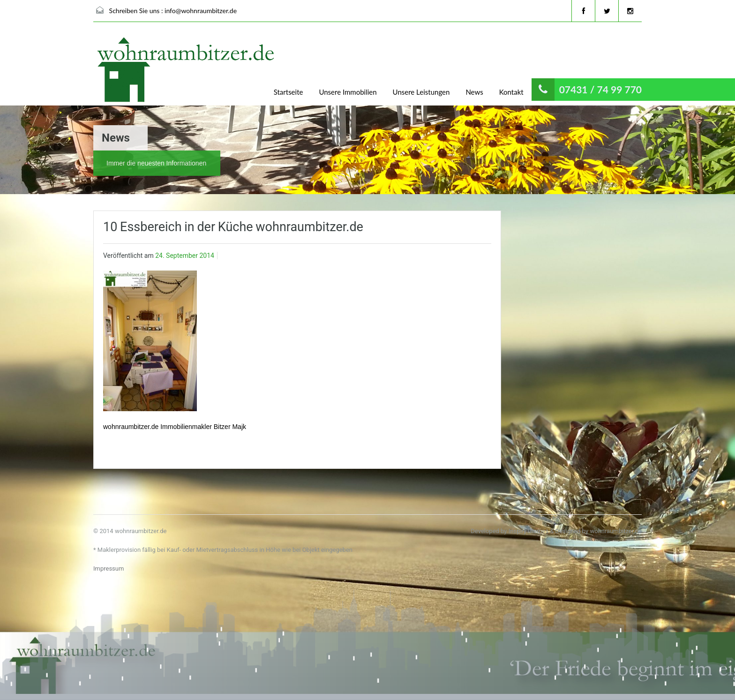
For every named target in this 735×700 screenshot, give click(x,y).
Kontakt (511, 92)
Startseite (289, 92)
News (474, 92)
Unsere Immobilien (348, 92)
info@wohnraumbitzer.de (201, 11)
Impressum (109, 568)
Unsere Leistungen (421, 92)
